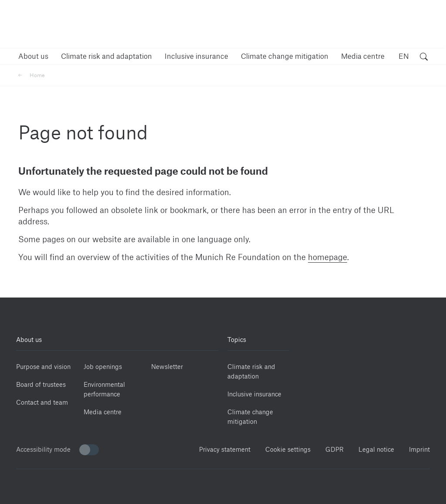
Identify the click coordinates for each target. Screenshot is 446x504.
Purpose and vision (43, 367)
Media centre (103, 412)
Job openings (103, 367)
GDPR (334, 449)
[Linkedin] (309, 337)
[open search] (424, 58)
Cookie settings (288, 449)
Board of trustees (41, 384)
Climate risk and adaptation (251, 371)
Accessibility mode (57, 450)
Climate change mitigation (250, 417)
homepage (328, 257)
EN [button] (404, 56)
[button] (33, 56)
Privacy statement (225, 449)
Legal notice (376, 449)
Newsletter (167, 367)
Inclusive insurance (254, 394)
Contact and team (42, 402)
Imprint (419, 449)
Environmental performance (104, 389)
